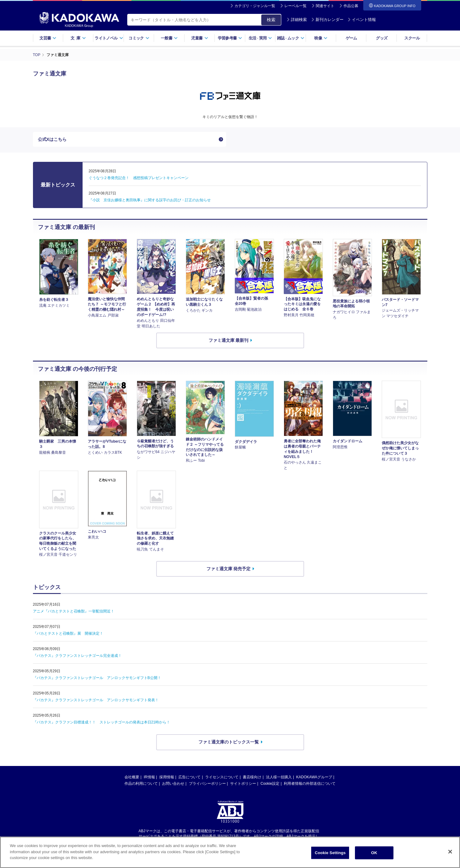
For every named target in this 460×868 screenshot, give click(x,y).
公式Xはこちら (52, 139)
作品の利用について (141, 784)
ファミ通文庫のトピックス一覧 (229, 742)
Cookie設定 (270, 784)
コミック (139, 38)
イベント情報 (362, 20)
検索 (271, 20)
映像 (321, 38)
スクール (412, 38)
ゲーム (351, 38)
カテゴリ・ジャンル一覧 (255, 6)
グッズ (382, 38)
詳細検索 (297, 20)
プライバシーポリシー (207, 784)
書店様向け (252, 777)
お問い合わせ (173, 784)
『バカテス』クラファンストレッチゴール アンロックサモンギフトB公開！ (97, 678)
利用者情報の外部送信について (310, 784)
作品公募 (351, 6)
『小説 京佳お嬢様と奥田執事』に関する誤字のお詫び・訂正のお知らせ (150, 200)
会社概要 (132, 777)
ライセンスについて (222, 777)
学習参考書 (230, 38)
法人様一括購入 (279, 777)
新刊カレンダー (327, 20)
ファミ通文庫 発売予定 (229, 569)
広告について (189, 777)
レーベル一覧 (295, 6)
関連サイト (325, 6)
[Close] (450, 861)
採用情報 (167, 777)
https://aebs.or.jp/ (208, 841)
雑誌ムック (291, 38)
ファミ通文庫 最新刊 (229, 340)
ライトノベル (109, 38)
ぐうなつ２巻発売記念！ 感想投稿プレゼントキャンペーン (139, 178)
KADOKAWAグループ (314, 777)
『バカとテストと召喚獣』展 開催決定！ (68, 633)
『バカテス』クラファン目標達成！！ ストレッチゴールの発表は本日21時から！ (102, 722)
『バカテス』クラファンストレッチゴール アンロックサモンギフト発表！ (96, 700)
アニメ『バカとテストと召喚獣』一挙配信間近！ (74, 611)
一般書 (169, 38)
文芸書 (48, 38)
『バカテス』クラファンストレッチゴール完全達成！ (77, 656)
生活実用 (261, 38)
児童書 (199, 38)
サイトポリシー (243, 784)
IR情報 (149, 777)
